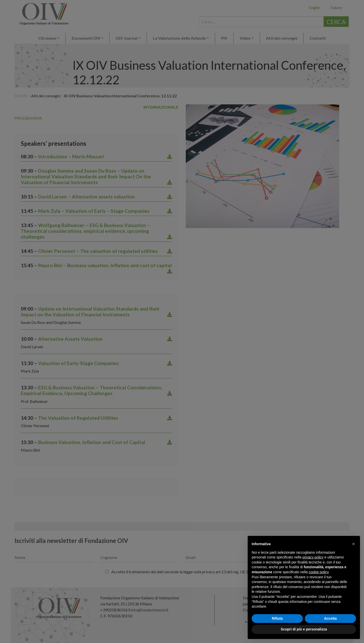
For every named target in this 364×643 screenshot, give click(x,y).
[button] (353, 544)
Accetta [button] (331, 618)
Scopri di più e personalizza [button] (304, 629)
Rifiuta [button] (277, 618)
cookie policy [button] (318, 572)
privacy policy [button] (313, 557)
